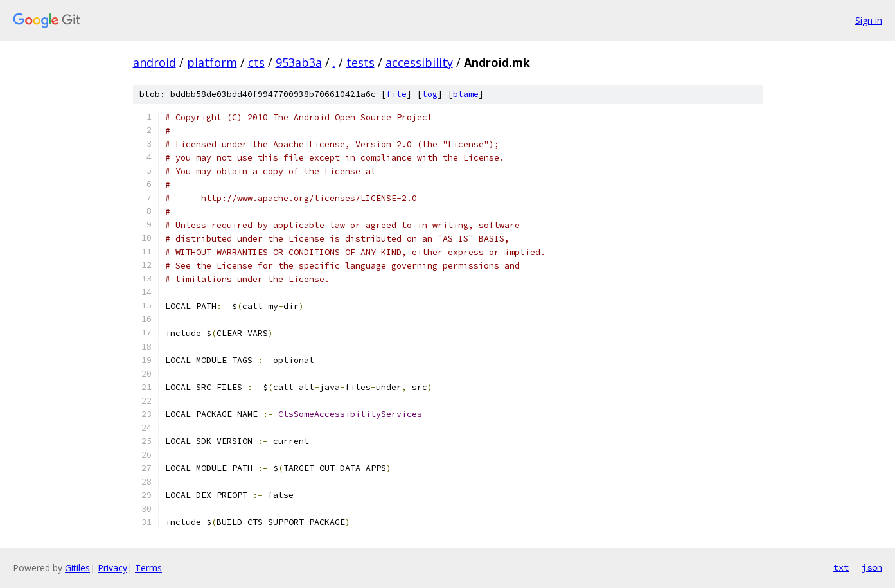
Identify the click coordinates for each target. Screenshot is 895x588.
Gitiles (77, 568)
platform (212, 62)
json (872, 567)
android (155, 62)
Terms (148, 568)
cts (256, 62)
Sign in (869, 20)
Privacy (112, 568)
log (430, 94)
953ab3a (299, 62)
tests (360, 62)
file (396, 94)
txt (841, 567)
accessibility (419, 62)
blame (466, 94)
